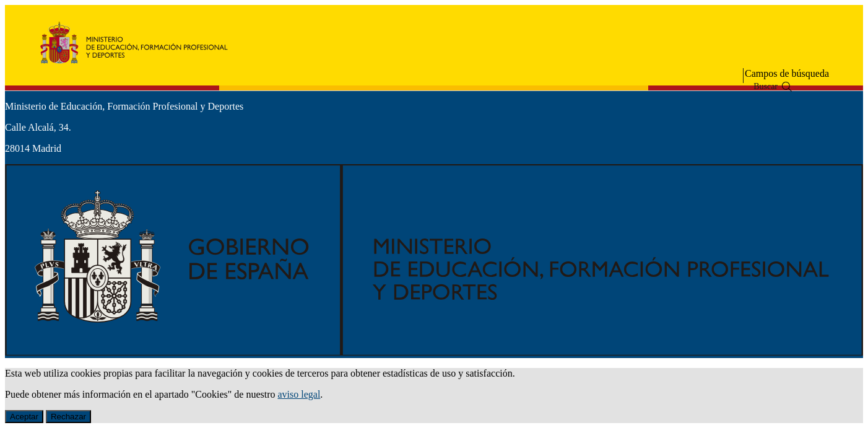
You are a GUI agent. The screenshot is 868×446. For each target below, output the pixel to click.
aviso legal (299, 394)
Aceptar (24, 417)
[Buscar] (787, 87)
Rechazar (68, 417)
